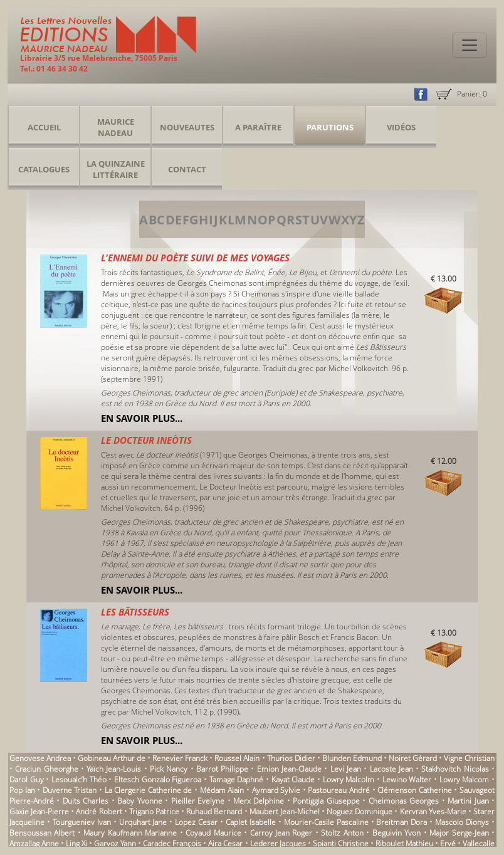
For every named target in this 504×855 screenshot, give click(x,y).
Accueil (44, 127)
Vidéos (401, 127)
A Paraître (258, 127)
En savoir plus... (142, 418)
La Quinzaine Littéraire (116, 169)
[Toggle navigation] (470, 45)
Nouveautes (187, 127)
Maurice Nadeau (116, 127)
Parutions (330, 127)
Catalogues (44, 169)
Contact (187, 169)
